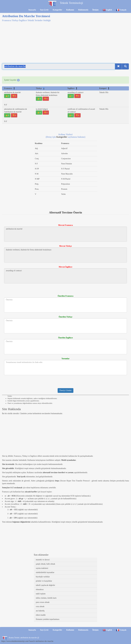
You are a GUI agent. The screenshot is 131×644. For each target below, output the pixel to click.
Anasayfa (32, 10)
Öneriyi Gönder (65, 390)
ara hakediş (40, 611)
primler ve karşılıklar (44, 581)
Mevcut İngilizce (65, 267)
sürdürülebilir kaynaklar (45, 572)
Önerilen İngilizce (65, 338)
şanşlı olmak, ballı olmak (46, 564)
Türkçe (40, 88)
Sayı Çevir (44, 10)
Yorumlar (65, 359)
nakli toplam (41, 594)
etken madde (41, 615)
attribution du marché (12, 92)
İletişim (95, 10)
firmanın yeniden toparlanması (48, 619)
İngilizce (72, 88)
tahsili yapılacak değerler (46, 585)
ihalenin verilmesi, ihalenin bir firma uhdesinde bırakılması (65, 255)
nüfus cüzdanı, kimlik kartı (46, 598)
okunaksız (40, 589)
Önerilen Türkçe (66, 317)
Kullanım (70, 10)
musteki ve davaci (43, 560)
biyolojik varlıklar (43, 577)
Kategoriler (57, 10)
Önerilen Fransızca (65, 296)
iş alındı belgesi (42, 109)
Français (121, 10)
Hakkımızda (83, 10)
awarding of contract (76, 92)
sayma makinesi (42, 568)
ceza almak (40, 606)
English (107, 10)
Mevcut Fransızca (65, 225)
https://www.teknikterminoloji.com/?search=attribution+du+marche (27, 641)
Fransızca (10, 88)
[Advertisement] (65, 41)
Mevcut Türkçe (66, 246)
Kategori (104, 88)
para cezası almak (43, 602)
